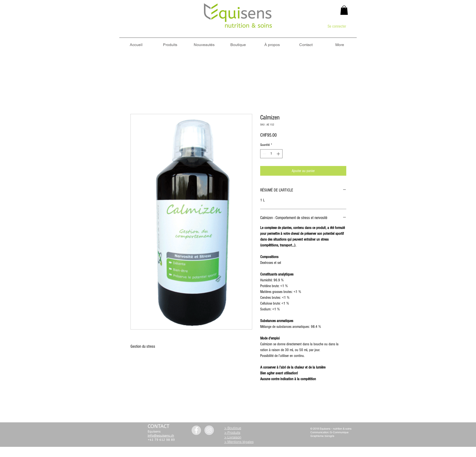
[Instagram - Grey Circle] (209, 430)
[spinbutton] (271, 154)
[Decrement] (264, 154)
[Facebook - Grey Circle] (196, 430)
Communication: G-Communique (329, 432)
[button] (344, 10)
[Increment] (279, 154)
